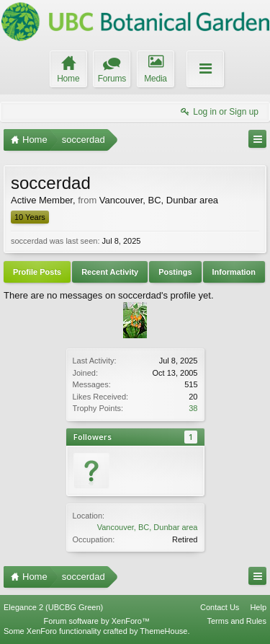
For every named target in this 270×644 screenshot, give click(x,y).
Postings (175, 272)
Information (234, 272)
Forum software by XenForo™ (97, 621)
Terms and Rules (237, 621)
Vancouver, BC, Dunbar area (148, 527)
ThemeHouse (163, 631)
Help (258, 607)
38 (193, 408)
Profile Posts (37, 272)
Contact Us (220, 607)
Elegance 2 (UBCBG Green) (53, 607)
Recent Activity (110, 272)
